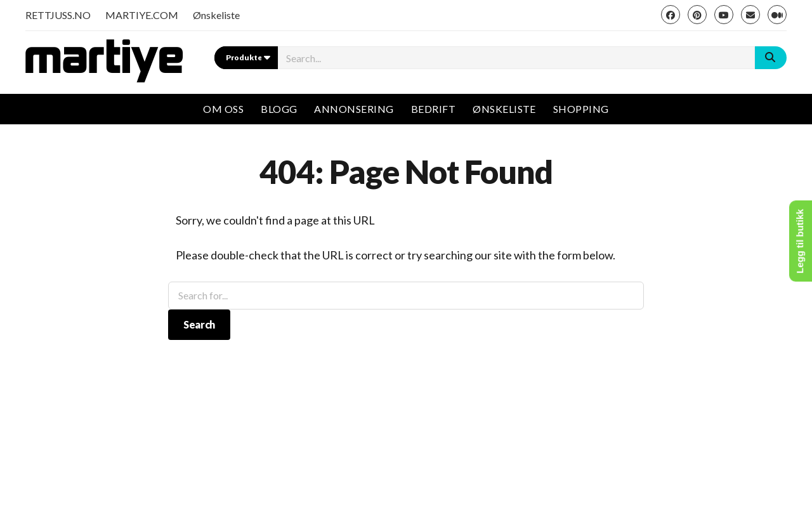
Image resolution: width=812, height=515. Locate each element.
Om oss (223, 109)
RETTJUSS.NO (58, 15)
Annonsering (354, 109)
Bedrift (433, 109)
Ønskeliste (216, 15)
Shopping (581, 109)
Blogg (279, 109)
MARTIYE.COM (142, 15)
